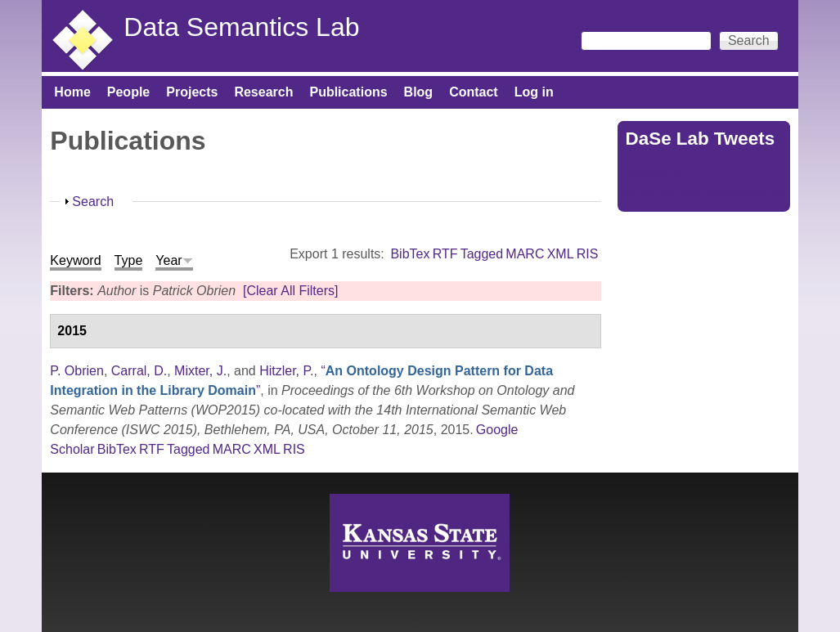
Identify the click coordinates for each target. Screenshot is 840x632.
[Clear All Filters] (290, 291)
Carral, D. (139, 371)
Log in (534, 92)
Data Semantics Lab (241, 27)
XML (561, 254)
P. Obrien (77, 371)
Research (263, 92)
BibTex (410, 254)
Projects (192, 92)
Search (93, 202)
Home (72, 92)
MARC (525, 254)
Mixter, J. (200, 371)
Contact (474, 92)
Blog (419, 92)
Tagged (482, 254)
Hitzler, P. (286, 371)
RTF (445, 254)
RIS (588, 254)
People (128, 92)
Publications (348, 92)
